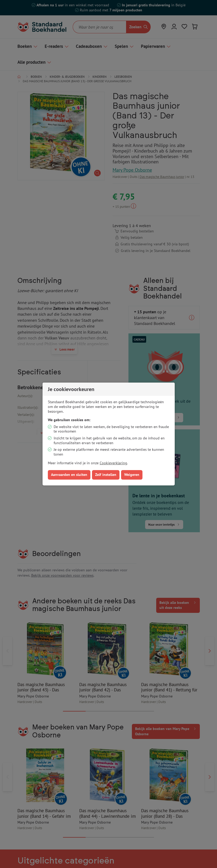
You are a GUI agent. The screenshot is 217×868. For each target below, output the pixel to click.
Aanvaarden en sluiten (69, 475)
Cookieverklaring (113, 463)
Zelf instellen (106, 475)
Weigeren (132, 475)
